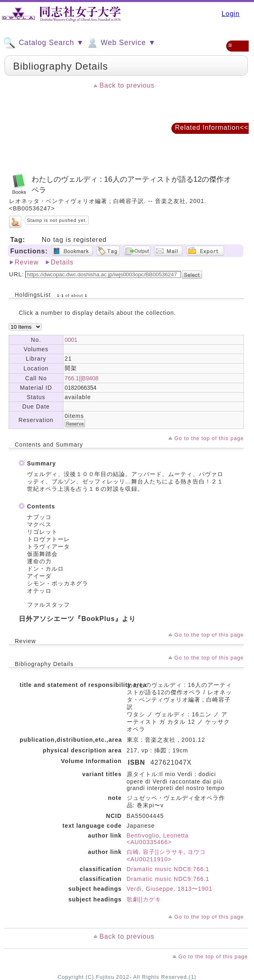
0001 (71, 340)
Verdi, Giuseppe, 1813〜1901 (170, 889)
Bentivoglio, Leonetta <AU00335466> (158, 839)
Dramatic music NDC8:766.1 (168, 869)
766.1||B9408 (82, 378)
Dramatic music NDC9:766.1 (168, 879)
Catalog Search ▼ (44, 43)
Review (27, 262)
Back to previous (127, 85)
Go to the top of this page (209, 438)
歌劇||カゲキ (144, 899)
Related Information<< (212, 128)
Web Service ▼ (121, 43)
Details (62, 262)
